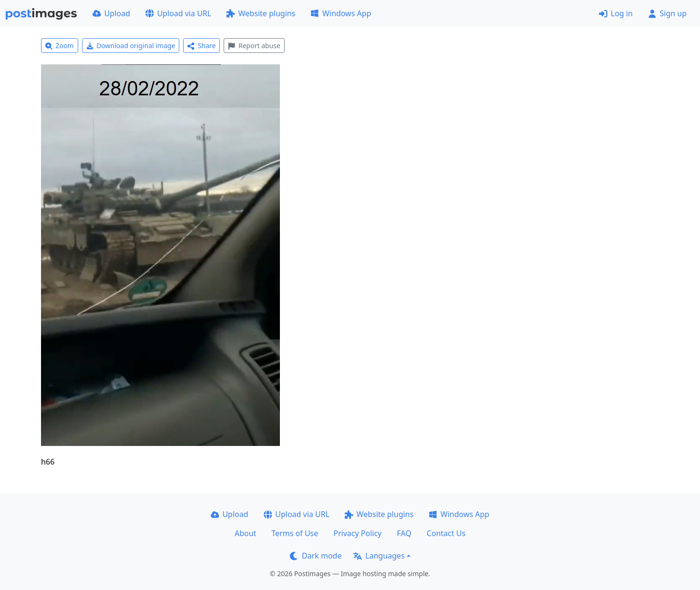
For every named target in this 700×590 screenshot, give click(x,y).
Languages (379, 556)
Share (201, 46)
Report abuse (254, 46)
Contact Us (446, 533)
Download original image (131, 46)
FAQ (404, 533)
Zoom (60, 46)
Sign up (667, 13)
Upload (111, 13)
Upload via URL (178, 13)
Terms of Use (295, 533)
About (245, 533)
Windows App (341, 13)
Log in (616, 13)
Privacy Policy (357, 533)
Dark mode (316, 556)
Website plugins (261, 13)
